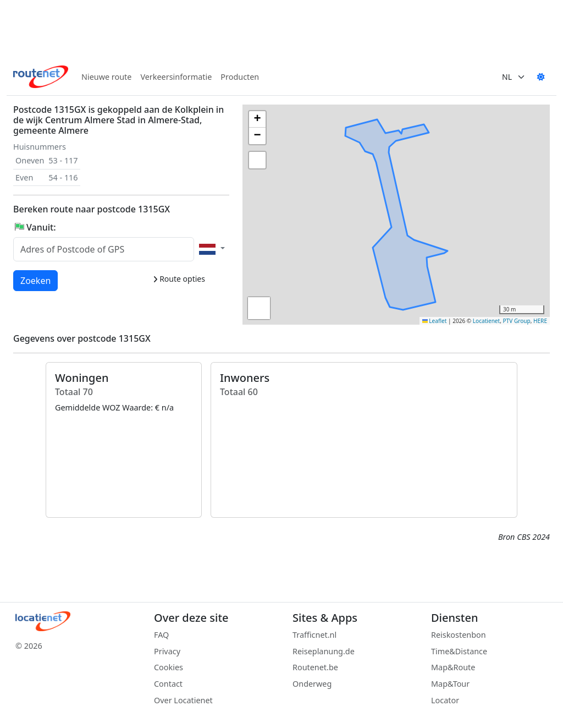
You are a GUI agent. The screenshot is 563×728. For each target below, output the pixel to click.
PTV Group (517, 321)
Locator (445, 700)
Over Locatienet (183, 700)
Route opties (179, 279)
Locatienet (486, 321)
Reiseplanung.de (324, 651)
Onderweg (312, 684)
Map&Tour (450, 684)
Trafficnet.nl (314, 635)
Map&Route (453, 667)
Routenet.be (315, 667)
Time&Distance (459, 651)
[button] (463, 172)
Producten (240, 77)
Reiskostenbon (459, 635)
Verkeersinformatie (176, 77)
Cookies (169, 667)
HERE (540, 321)
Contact (168, 684)
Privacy (167, 651)
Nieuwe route (106, 77)
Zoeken (36, 280)
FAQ (161, 635)
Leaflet (435, 321)
